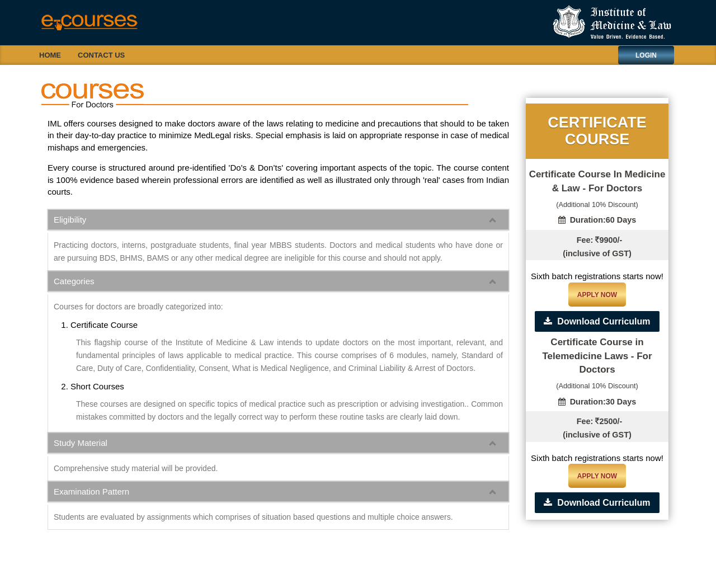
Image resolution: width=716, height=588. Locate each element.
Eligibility (70, 220)
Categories (74, 281)
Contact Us (101, 55)
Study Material (81, 443)
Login (646, 55)
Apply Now (597, 295)
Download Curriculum (597, 321)
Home (50, 55)
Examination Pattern (91, 491)
